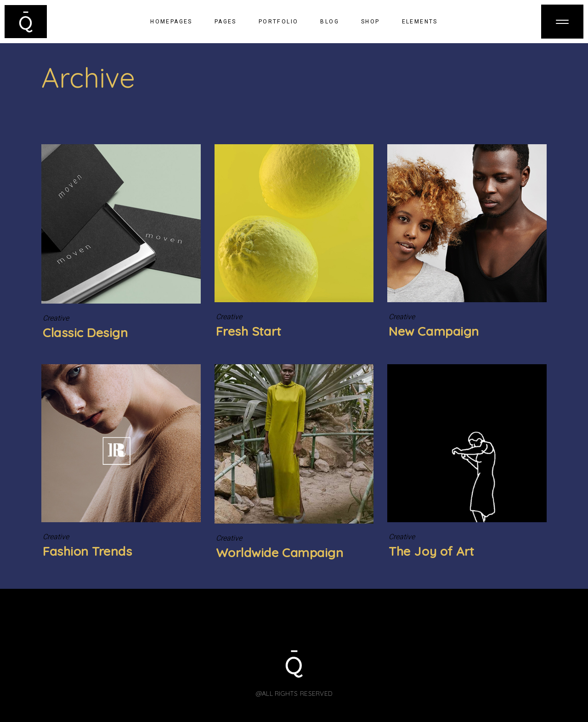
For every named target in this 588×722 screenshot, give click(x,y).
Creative (56, 319)
